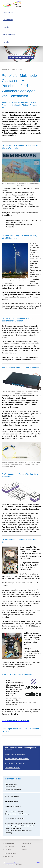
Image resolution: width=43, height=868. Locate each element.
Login (38, 863)
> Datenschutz (8, 856)
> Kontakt (24, 849)
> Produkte (7, 849)
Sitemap (16, 863)
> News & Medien (26, 844)
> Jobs (23, 846)
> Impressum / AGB (10, 853)
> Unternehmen (9, 844)
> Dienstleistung (9, 846)
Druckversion (8, 863)
